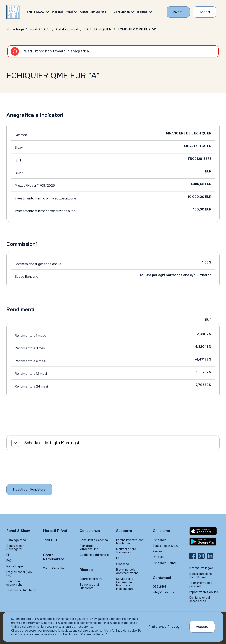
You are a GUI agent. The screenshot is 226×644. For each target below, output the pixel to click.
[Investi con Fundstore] (178, 12)
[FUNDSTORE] (13, 12)
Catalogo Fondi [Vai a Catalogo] (67, 29)
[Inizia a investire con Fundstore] (29, 490)
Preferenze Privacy (164, 627)
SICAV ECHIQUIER (98, 29)
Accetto (202, 627)
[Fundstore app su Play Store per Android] (204, 542)
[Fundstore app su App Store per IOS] (204, 531)
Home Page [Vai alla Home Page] (15, 29)
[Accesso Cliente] (205, 12)
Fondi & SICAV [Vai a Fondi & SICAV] (40, 29)
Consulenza (122, 12)
